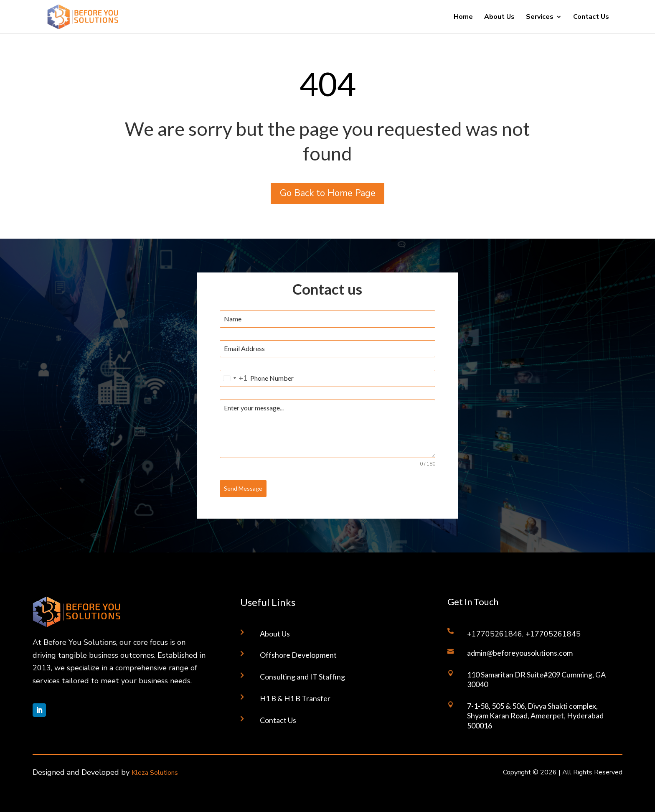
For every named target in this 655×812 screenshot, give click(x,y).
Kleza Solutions (155, 773)
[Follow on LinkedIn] (39, 710)
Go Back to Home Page (328, 193)
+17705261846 (495, 634)
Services (540, 18)
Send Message (243, 488)
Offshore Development (298, 655)
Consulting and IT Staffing (302, 677)
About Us (499, 18)
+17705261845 (553, 634)
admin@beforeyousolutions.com (520, 653)
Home (463, 18)
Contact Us (591, 18)
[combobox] (234, 378)
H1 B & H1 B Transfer (295, 698)
